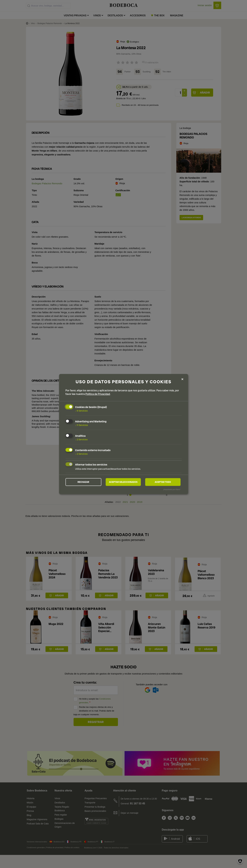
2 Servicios (81, 439)
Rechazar (83, 482)
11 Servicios (82, 425)
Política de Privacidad (98, 394)
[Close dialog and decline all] (182, 379)
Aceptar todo (163, 482)
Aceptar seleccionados (123, 482)
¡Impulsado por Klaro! (172, 490)
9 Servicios (81, 411)
